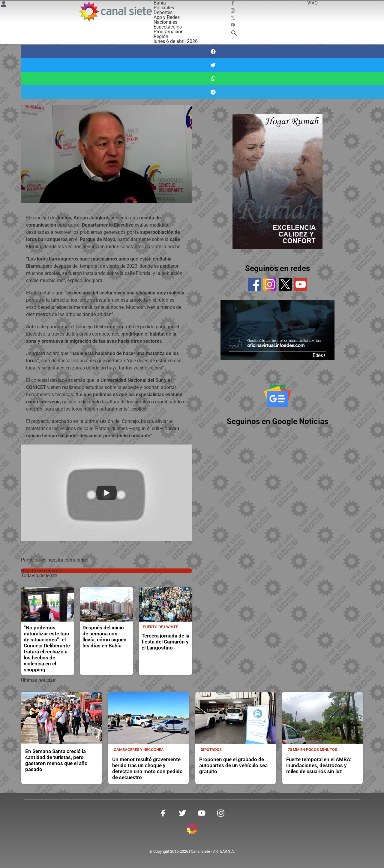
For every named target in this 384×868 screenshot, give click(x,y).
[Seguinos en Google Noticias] (277, 396)
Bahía (160, 3)
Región (161, 36)
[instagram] (270, 284)
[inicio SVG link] (192, 830)
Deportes (163, 12)
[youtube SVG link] (233, 26)
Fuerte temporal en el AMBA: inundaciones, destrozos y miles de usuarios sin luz (319, 766)
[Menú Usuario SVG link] (4, 5)
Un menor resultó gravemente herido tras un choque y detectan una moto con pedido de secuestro (147, 769)
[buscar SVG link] (234, 34)
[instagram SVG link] (233, 11)
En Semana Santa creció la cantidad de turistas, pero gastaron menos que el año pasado (56, 760)
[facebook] (254, 284)
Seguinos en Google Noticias (277, 421)
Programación (169, 32)
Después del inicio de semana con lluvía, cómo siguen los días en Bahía (105, 637)
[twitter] (285, 284)
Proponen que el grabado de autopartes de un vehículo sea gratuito (233, 766)
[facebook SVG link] (233, 4)
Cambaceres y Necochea (139, 750)
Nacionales (165, 22)
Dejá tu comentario (41, 571)
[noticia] (48, 604)
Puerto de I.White (160, 627)
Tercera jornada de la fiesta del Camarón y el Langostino (165, 642)
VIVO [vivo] (312, 3)
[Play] (106, 493)
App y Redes (167, 17)
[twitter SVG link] (233, 19)
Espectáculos (168, 27)
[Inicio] (115, 11)
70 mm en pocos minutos (312, 750)
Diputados (211, 750)
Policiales (164, 8)
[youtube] (301, 284)
